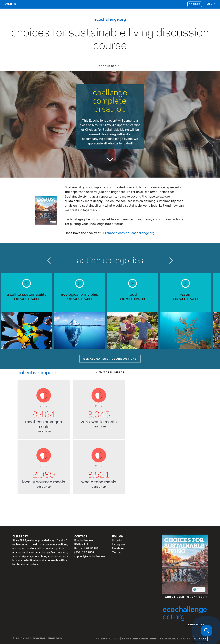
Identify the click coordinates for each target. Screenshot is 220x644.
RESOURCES (108, 66)
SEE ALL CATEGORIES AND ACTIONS (110, 359)
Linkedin (117, 541)
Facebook (118, 549)
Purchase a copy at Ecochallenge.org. (128, 233)
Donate (195, 4)
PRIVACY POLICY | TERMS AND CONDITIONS (126, 639)
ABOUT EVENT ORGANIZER (185, 597)
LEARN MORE (195, 624)
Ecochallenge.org (110, 19)
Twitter (117, 553)
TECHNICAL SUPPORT (175, 639)
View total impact (110, 372)
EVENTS (10, 4)
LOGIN (211, 4)
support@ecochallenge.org (91, 557)
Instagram (118, 545)
